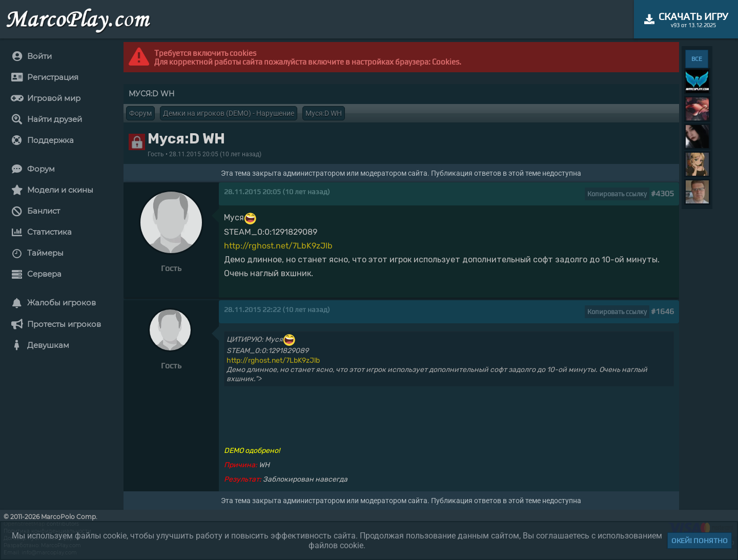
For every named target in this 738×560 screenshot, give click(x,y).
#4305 (662, 193)
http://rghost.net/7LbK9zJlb (278, 246)
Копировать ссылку (617, 194)
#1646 (662, 311)
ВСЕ (697, 59)
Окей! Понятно (700, 541)
